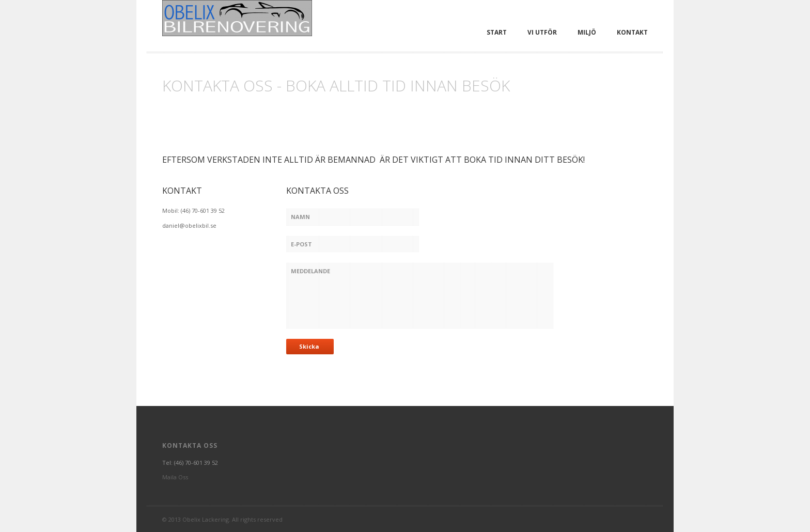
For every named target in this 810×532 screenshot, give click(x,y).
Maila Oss (175, 477)
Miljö (587, 32)
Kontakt (632, 32)
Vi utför (542, 32)
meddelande (420, 295)
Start (497, 32)
